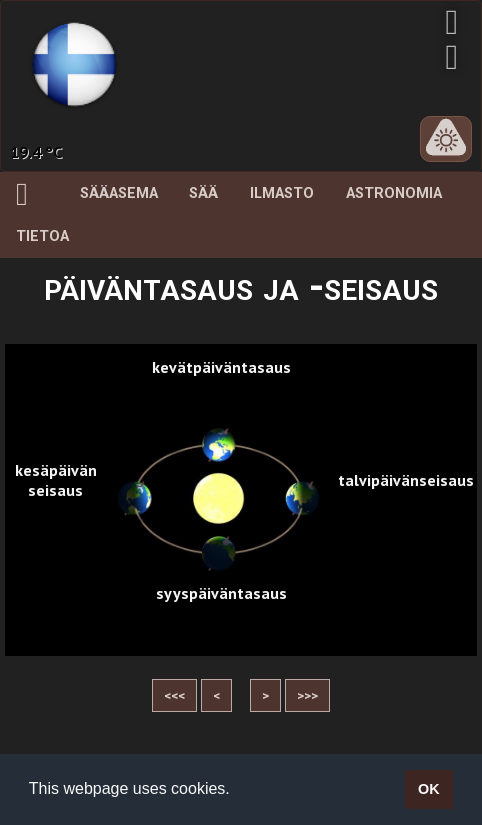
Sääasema (119, 193)
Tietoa (42, 236)
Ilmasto (282, 193)
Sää (203, 193)
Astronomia (394, 193)
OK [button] (429, 789)
